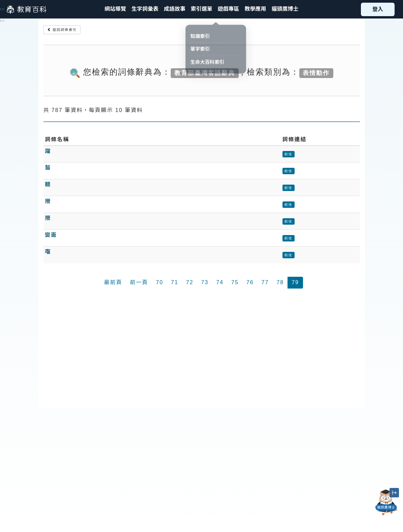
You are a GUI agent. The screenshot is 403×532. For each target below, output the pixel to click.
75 (235, 282)
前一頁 (139, 282)
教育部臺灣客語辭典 (205, 73)
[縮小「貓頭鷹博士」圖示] (394, 493)
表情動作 (316, 73)
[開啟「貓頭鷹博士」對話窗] (386, 502)
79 (295, 282)
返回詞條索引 (62, 30)
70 (160, 282)
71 (175, 282)
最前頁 (113, 282)
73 (205, 282)
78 (280, 282)
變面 (51, 235)
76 (250, 282)
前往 (289, 154)
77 (265, 282)
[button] (201, 9)
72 (190, 282)
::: (3, 9)
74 (220, 282)
